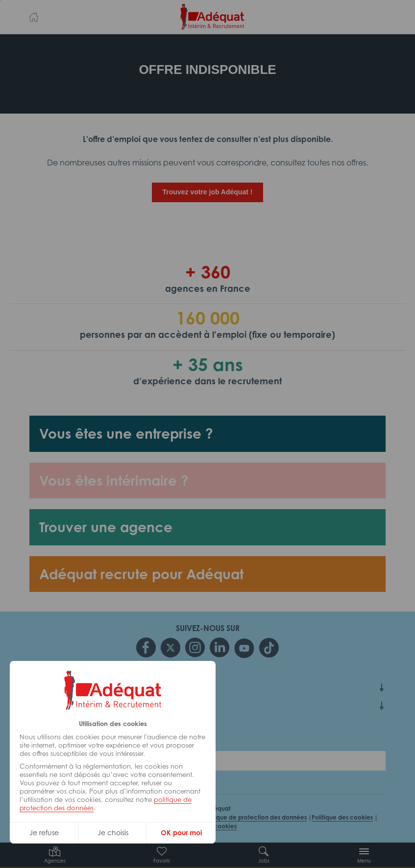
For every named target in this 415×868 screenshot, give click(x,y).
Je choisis (113, 833)
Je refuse (44, 833)
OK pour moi (181, 833)
